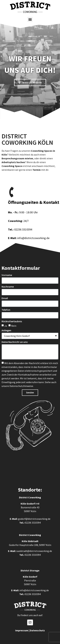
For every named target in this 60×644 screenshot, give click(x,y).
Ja (6, 326)
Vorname (7, 275)
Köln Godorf (28, 504)
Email (5, 298)
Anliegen (6, 330)
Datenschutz (37, 630)
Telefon (6, 310)
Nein (14, 326)
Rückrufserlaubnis (12, 321)
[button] (30, 19)
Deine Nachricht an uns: (15, 342)
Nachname (8, 287)
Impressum (22, 630)
